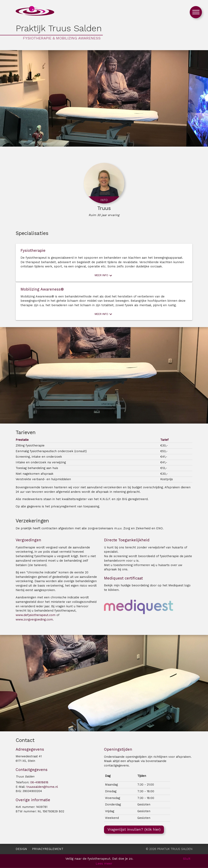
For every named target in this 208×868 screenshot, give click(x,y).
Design (21, 849)
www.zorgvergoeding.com (34, 620)
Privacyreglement (48, 849)
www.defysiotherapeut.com (36, 615)
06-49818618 (39, 782)
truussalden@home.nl (42, 787)
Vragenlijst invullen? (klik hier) (134, 829)
